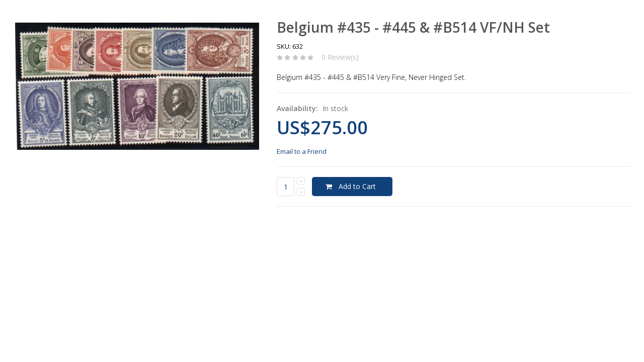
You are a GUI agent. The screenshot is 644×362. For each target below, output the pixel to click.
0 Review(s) (340, 57)
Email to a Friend (302, 151)
